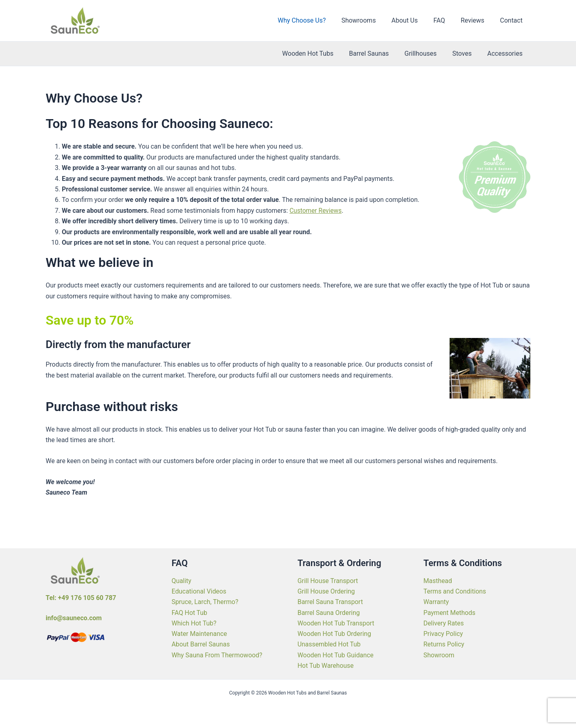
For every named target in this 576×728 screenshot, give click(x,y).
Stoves (466, 53)
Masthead (438, 580)
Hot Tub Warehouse (326, 666)
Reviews (476, 20)
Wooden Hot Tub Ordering (335, 633)
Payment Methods (450, 612)
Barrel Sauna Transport (331, 601)
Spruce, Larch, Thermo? (205, 601)
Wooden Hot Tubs (320, 53)
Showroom (439, 655)
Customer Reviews (316, 211)
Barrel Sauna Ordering (329, 612)
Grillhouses (427, 53)
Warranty (436, 601)
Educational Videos (199, 591)
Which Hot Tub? (194, 623)
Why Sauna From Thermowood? (217, 655)
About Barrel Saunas (201, 644)
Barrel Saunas (378, 53)
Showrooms (371, 20)
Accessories (506, 53)
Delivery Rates (444, 623)
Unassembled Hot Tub (329, 644)
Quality (182, 580)
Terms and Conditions (455, 591)
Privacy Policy (443, 633)
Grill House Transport (328, 580)
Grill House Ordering (327, 591)
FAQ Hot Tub (190, 612)
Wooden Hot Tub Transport (336, 623)
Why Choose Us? (316, 20)
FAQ (446, 20)
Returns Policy (444, 644)
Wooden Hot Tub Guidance (336, 655)
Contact (513, 20)
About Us (414, 20)
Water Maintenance (200, 633)
